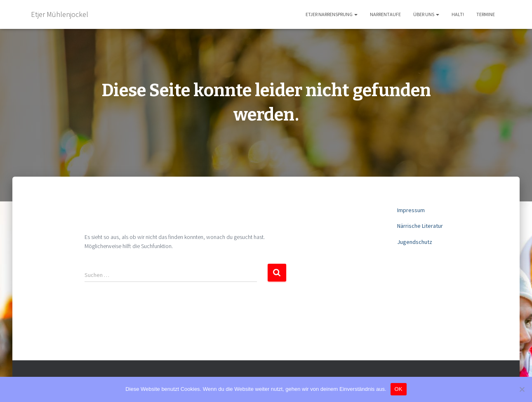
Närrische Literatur (420, 226)
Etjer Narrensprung (332, 14)
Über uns (426, 14)
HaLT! (458, 14)
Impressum (411, 210)
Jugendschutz (415, 242)
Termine (486, 14)
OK (399, 389)
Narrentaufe (385, 14)
